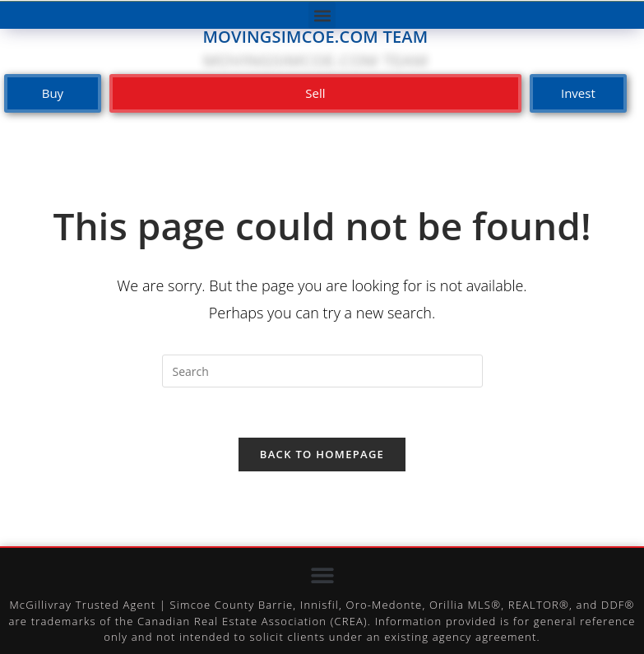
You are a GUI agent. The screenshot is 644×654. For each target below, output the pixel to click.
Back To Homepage (322, 454)
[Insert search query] (322, 371)
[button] (322, 15)
